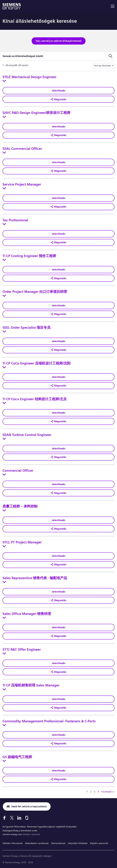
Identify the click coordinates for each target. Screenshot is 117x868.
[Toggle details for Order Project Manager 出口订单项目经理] (4, 296)
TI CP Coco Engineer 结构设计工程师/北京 (35, 399)
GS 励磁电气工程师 (17, 757)
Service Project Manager (22, 184)
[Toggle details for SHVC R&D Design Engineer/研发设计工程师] (4, 117)
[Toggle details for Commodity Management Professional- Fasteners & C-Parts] (4, 725)
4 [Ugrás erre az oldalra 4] (98, 792)
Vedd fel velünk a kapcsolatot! (29, 806)
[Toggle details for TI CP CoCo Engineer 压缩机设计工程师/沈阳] (4, 367)
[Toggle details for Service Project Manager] (4, 188)
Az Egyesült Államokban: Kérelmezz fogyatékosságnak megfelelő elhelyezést (39, 827)
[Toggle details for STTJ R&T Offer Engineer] (4, 653)
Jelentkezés (59, 91)
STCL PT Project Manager (22, 542)
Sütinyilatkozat (58, 843)
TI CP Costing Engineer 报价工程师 (29, 256)
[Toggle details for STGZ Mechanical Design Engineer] (4, 81)
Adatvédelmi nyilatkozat (37, 843)
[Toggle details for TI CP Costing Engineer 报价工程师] (4, 260)
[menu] (113, 6)
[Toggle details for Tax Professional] (4, 224)
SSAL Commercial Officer (22, 149)
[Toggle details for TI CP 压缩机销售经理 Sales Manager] (4, 689)
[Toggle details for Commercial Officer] (4, 475)
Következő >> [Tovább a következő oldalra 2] (108, 792)
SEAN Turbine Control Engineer (27, 435)
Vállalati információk (13, 843)
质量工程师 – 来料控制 (20, 506)
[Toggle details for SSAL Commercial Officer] (4, 153)
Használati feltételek (78, 843)
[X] (12, 818)
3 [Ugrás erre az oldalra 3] (95, 792)
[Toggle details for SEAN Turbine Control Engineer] (4, 439)
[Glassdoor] (27, 818)
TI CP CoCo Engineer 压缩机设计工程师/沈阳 (36, 363)
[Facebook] (4, 818)
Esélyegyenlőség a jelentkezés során (20, 831)
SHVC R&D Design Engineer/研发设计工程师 (36, 113)
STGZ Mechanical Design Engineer (29, 77)
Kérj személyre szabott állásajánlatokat (59, 41)
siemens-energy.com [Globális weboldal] (13, 834)
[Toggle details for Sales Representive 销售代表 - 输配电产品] (4, 582)
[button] (58, 99)
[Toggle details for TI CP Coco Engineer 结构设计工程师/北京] (4, 403)
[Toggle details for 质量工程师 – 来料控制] (4, 510)
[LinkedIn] (19, 818)
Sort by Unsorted (102, 66)
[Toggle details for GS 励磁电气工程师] (4, 761)
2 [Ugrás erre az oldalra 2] (91, 792)
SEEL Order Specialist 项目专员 (26, 328)
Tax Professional (15, 220)
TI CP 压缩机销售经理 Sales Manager (31, 685)
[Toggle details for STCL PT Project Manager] (4, 546)
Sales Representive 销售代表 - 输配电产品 (35, 578)
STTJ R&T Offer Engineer (22, 650)
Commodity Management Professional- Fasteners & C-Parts (49, 721)
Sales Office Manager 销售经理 (27, 614)
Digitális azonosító (99, 843)
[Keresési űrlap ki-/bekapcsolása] (110, 56)
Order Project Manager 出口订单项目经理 (35, 292)
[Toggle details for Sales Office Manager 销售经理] (4, 618)
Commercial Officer (18, 471)
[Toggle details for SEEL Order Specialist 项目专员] (4, 332)
